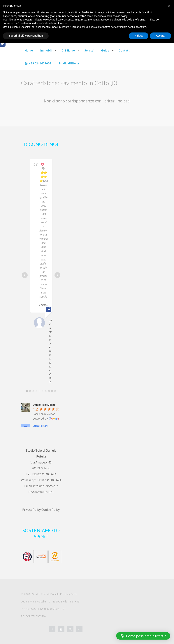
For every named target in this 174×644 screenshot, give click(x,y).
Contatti (124, 50)
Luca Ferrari (40, 426)
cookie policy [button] (120, 16)
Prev (25, 275)
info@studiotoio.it (45, 486)
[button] (169, 6)
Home (29, 50)
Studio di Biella (69, 63)
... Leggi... (44, 301)
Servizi (89, 50)
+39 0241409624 (38, 63)
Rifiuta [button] (139, 36)
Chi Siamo (68, 50)
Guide (105, 50)
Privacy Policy (31, 510)
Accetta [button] (160, 36)
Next (57, 275)
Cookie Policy (51, 510)
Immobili (46, 50)
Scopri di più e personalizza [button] (26, 36)
